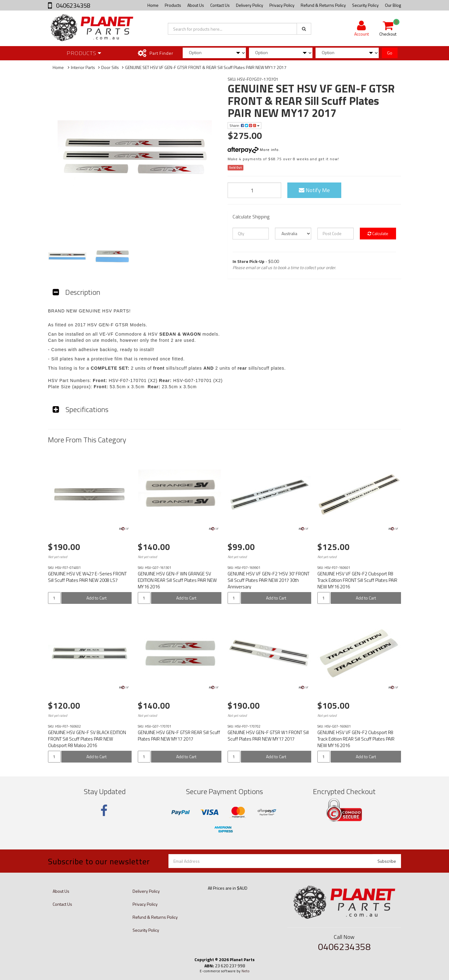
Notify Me (314, 190)
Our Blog (393, 5)
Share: (244, 125)
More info (253, 150)
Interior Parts (83, 67)
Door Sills (110, 67)
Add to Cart (96, 598)
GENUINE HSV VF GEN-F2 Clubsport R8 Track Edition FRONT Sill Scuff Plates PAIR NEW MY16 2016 (357, 580)
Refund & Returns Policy (323, 5)
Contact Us (220, 5)
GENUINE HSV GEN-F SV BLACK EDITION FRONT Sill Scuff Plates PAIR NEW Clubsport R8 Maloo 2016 (87, 739)
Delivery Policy (250, 5)
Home (153, 5)
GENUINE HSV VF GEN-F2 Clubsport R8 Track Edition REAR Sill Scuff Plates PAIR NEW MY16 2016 (356, 739)
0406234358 (72, 5)
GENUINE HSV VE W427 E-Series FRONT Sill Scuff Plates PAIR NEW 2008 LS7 (87, 577)
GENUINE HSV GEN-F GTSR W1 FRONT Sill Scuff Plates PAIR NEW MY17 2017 (268, 736)
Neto (246, 971)
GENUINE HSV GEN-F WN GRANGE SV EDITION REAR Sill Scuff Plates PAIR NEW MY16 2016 (177, 580)
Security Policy (365, 5)
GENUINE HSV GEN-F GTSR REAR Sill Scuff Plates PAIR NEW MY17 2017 (179, 736)
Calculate (378, 233)
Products (173, 5)
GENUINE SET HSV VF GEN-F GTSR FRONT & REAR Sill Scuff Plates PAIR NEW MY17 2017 (206, 67)
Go (390, 53)
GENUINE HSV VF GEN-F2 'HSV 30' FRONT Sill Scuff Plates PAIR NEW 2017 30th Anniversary (268, 580)
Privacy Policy (282, 5)
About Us (196, 5)
